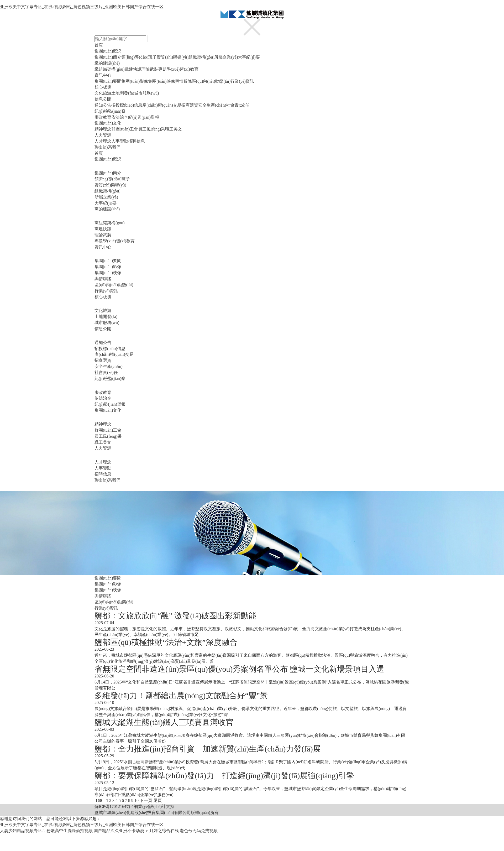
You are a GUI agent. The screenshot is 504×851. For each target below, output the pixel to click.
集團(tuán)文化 (108, 123)
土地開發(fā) (123, 93)
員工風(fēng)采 (152, 129)
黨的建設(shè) (107, 63)
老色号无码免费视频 (199, 831)
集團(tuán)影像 (135, 81)
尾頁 (157, 800)
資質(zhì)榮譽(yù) (173, 57)
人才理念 (103, 141)
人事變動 (120, 141)
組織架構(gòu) (201, 57)
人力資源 (103, 135)
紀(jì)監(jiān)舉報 (144, 117)
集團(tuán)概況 (108, 51)
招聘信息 (136, 141)
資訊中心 (103, 75)
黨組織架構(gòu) (110, 69)
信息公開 (103, 99)
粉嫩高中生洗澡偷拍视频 (70, 831)
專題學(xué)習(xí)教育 (178, 69)
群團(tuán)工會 (125, 129)
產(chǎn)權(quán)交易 (162, 105)
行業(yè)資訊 (242, 81)
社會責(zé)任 (238, 105)
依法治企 (120, 117)
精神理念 (103, 129)
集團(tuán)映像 (161, 81)
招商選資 (190, 105)
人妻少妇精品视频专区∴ (23, 831)
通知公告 (103, 105)
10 (136, 800)
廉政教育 (103, 117)
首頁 (99, 45)
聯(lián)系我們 (107, 147)
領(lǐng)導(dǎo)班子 (139, 57)
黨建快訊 (133, 69)
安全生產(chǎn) (212, 105)
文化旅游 (103, 93)
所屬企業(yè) (226, 57)
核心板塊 (103, 87)
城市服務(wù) (146, 93)
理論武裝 (150, 69)
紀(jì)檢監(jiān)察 (110, 111)
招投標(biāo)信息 (127, 105)
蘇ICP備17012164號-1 (114, 806)
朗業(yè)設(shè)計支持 (154, 806)
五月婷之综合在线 (162, 831)
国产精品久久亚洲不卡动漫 (119, 831)
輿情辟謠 (183, 81)
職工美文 (174, 129)
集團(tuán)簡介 (108, 57)
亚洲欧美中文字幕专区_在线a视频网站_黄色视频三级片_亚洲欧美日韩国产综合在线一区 (82, 7)
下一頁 (146, 800)
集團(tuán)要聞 (108, 81)
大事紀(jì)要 (249, 57)
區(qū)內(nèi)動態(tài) (211, 81)
